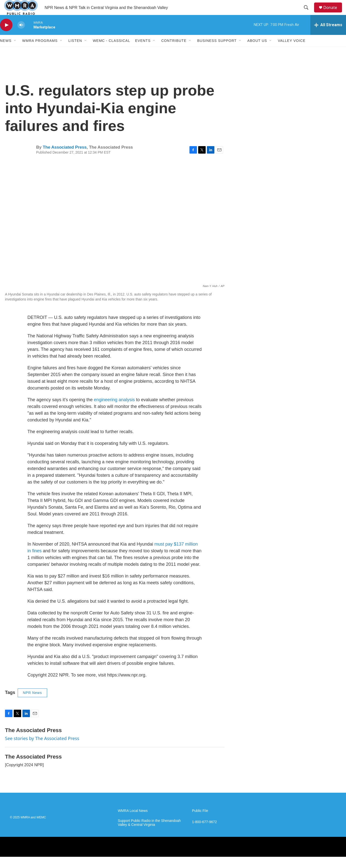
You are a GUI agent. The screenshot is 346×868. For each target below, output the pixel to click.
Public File (200, 822)
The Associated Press (65, 158)
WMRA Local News (133, 822)
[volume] (21, 36)
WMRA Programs (40, 52)
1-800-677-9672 (204, 833)
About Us (257, 52)
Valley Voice (292, 52)
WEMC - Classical (111, 52)
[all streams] (328, 36)
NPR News (32, 704)
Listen (75, 52)
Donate (333, 13)
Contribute (174, 52)
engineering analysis (115, 411)
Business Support (217, 52)
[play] (6, 36)
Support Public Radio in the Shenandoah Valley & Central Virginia (149, 834)
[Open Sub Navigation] (15, 52)
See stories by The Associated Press (42, 750)
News (6, 52)
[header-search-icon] (308, 13)
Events (143, 52)
